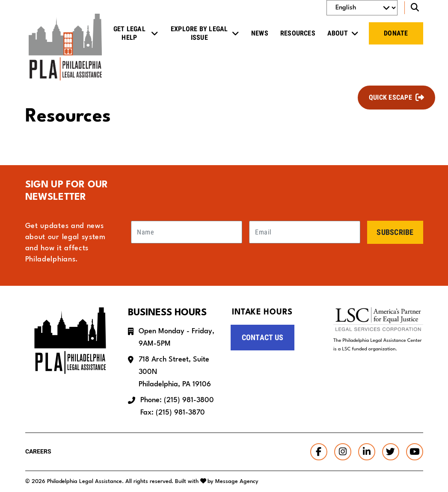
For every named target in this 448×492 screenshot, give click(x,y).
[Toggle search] (414, 8)
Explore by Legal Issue (199, 33)
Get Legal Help (129, 33)
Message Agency (237, 482)
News (260, 33)
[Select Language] (362, 8)
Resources (298, 33)
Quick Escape (390, 97)
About (338, 33)
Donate (396, 33)
